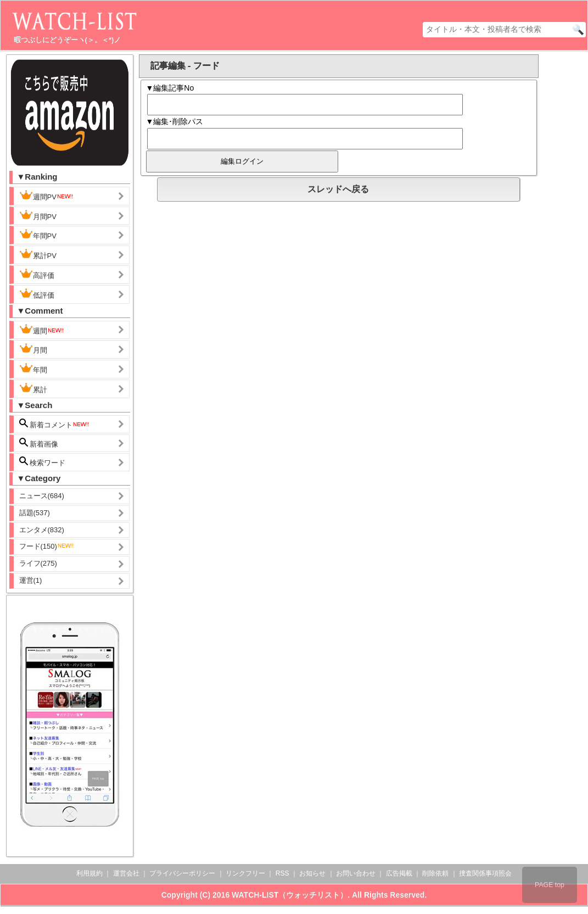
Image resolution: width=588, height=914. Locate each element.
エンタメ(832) (42, 530)
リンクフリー (245, 873)
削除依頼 (435, 873)
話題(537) (35, 513)
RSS (282, 873)
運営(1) (31, 580)
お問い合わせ (356, 873)
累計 (33, 388)
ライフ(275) (38, 563)
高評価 (37, 274)
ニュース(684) (42, 496)
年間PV (38, 235)
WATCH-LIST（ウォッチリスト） (290, 895)
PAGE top (550, 885)
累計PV (38, 254)
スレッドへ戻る (338, 189)
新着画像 (39, 443)
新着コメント (55, 424)
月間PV (38, 215)
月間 (33, 349)
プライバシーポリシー (182, 873)
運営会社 (126, 873)
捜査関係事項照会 (485, 873)
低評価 (37, 294)
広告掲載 (399, 873)
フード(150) (47, 546)
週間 (42, 330)
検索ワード (43, 462)
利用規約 (89, 873)
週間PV (47, 196)
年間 (33, 369)
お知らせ (312, 873)
